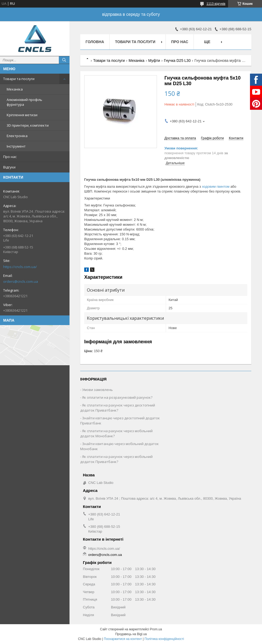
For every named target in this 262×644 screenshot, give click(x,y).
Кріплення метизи (22, 115)
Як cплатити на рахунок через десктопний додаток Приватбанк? (118, 408)
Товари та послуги (19, 79)
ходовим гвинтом (216, 187)
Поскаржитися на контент (123, 639)
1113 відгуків (216, 4)
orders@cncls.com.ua (21, 281)
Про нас (10, 157)
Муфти (154, 61)
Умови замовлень (97, 390)
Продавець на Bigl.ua (131, 634)
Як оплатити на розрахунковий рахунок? (117, 397)
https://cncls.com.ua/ (20, 267)
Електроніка (17, 136)
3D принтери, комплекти (28, 125)
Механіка (15, 89)
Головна (95, 42)
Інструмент (16, 146)
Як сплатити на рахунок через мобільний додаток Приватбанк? (116, 459)
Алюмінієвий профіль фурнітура (24, 102)
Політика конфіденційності (164, 639)
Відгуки (9, 167)
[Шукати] (64, 60)
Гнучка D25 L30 (177, 61)
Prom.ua (156, 629)
